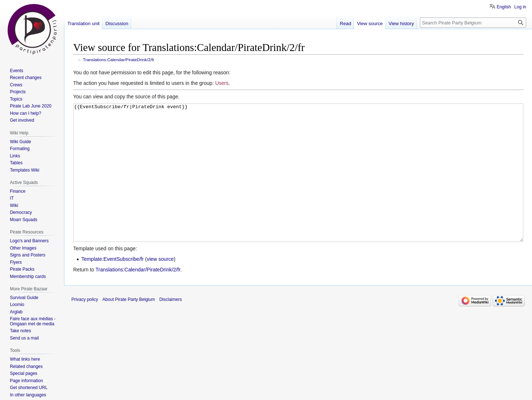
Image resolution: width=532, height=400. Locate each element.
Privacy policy (85, 327)
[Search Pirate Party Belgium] (473, 23)
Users (222, 83)
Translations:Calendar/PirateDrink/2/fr (119, 60)
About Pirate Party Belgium (129, 327)
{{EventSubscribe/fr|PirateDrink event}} (298, 186)
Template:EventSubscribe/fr (112, 286)
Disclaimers (170, 327)
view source (160, 286)
